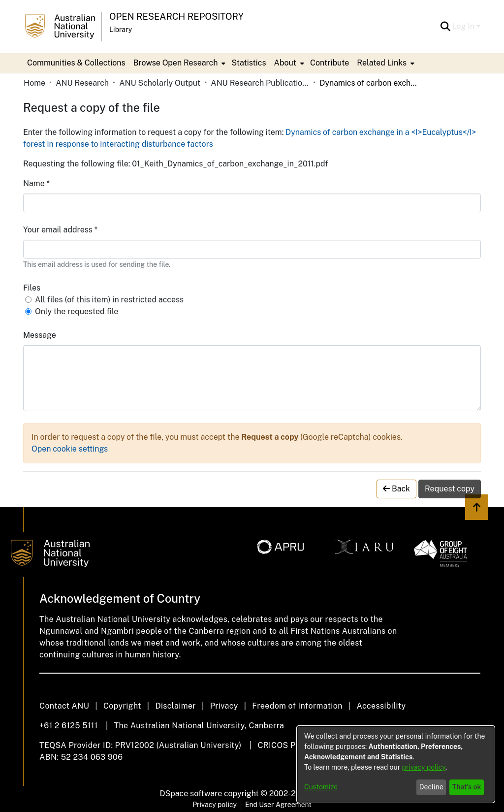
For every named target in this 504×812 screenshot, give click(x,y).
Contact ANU (64, 706)
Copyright (122, 706)
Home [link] (34, 83)
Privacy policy (215, 805)
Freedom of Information (297, 706)
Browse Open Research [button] (176, 63)
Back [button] (396, 489)
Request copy (450, 489)
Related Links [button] (382, 63)
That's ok (467, 787)
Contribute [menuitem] (330, 63)
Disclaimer (175, 706)
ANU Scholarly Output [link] (160, 83)
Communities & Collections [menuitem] (76, 63)
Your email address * (60, 230)
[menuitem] (179, 63)
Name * (36, 183)
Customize (321, 787)
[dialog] (396, 764)
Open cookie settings (70, 449)
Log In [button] (464, 26)
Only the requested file (77, 311)
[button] (446, 27)
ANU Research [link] (82, 83)
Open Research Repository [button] (176, 16)
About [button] (285, 63)
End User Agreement (278, 805)
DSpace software (191, 794)
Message (40, 335)
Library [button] (121, 30)
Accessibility (381, 706)
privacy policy (424, 767)
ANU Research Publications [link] (260, 83)
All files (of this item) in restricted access (109, 300)
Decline (431, 787)
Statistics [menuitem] (249, 63)
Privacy (224, 706)
